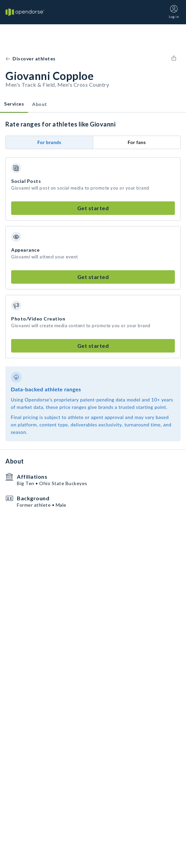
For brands (49, 142)
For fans (137, 142)
